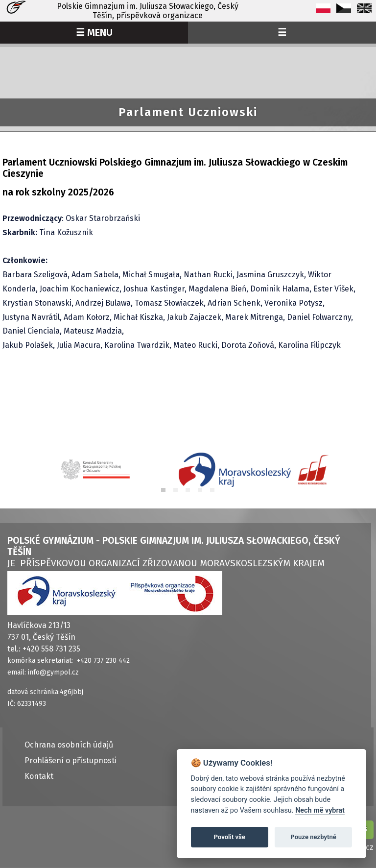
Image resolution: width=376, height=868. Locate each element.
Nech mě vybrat (320, 810)
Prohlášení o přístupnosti (70, 760)
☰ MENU (94, 32)
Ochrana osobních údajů (69, 745)
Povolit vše (230, 837)
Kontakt (39, 776)
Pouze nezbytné (313, 837)
